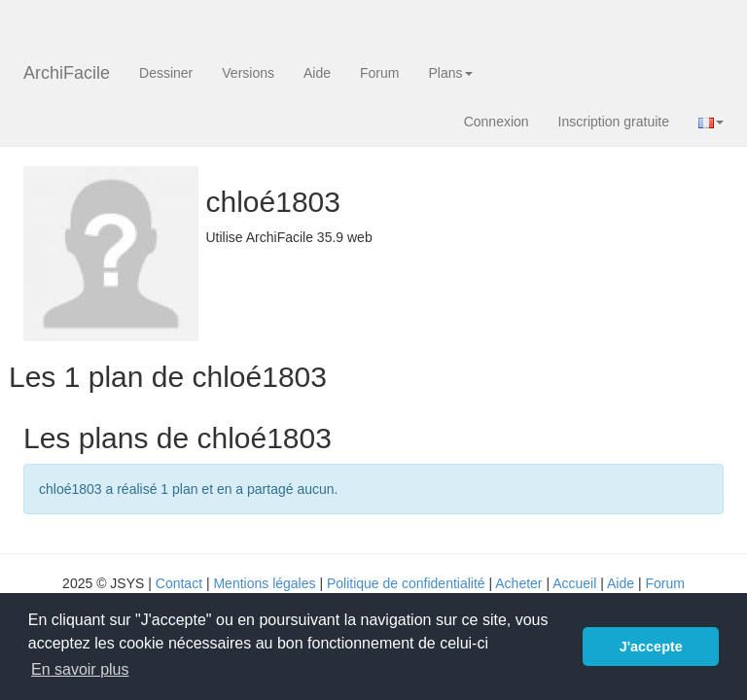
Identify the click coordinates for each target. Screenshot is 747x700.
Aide (317, 73)
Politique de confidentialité (406, 583)
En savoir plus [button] (80, 669)
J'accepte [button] (651, 647)
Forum (379, 73)
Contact (179, 583)
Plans (450, 73)
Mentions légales (264, 583)
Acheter (518, 583)
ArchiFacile (67, 73)
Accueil (574, 583)
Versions (248, 73)
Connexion (497, 122)
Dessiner (166, 73)
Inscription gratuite (614, 122)
